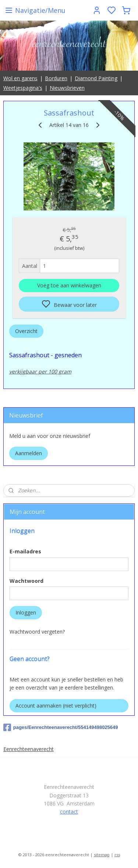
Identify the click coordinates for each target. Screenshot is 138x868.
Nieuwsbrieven (67, 88)
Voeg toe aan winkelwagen (69, 285)
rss (117, 855)
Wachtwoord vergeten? (37, 632)
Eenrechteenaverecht (29, 749)
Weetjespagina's (23, 88)
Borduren (56, 78)
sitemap (102, 855)
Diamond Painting (96, 78)
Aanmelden (29, 453)
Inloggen (26, 612)
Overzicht (26, 331)
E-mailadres (25, 551)
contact (69, 812)
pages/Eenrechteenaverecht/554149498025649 (61, 727)
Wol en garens (20, 78)
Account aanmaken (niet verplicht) (56, 706)
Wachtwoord (26, 581)
